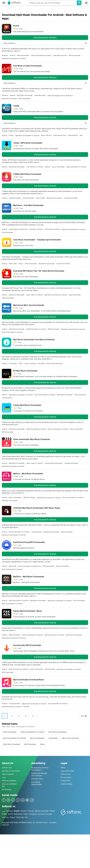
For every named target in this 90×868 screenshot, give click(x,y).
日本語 (4, 814)
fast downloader (7, 232)
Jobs (4, 777)
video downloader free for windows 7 (60, 96)
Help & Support (8, 774)
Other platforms (45, 43)
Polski (26, 814)
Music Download (28, 198)
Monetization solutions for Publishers (40, 769)
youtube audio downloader (53, 463)
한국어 (10, 814)
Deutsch (10, 811)
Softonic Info (7, 768)
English (17, 811)
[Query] (52, 3)
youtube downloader (71, 198)
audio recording (40, 95)
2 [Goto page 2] (12, 716)
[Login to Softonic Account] (86, 3)
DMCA (63, 768)
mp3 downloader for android (76, 167)
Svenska (49, 814)
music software (46, 135)
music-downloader (58, 167)
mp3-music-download (9, 99)
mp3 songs (13, 566)
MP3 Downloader (75, 55)
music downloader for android (12, 332)
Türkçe (12, 817)
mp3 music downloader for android (14, 58)
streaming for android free (18, 229)
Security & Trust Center (11, 771)
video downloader (23, 55)
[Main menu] (4, 3)
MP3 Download (50, 669)
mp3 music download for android (56, 295)
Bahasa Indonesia (42, 811)
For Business (7, 789)
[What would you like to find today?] (79, 3)
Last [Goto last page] (84, 716)
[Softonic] (14, 3)
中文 (26, 817)
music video (13, 264)
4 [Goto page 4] (26, 716)
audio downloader (15, 198)
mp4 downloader (15, 635)
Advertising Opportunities (37, 783)
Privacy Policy (66, 777)
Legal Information (67, 771)
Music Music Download (55, 363)
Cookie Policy (66, 781)
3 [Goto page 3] (19, 716)
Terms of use (66, 774)
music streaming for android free (30, 566)
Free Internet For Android (35, 167)
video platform (73, 135)
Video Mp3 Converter (60, 55)
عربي (4, 811)
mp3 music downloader (25, 95)
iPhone (11, 135)
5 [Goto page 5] (33, 716)
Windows (5, 55)
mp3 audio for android (54, 198)
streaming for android (52, 229)
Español (24, 811)
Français (31, 811)
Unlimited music (7, 398)
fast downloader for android (57, 704)
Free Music (41, 363)
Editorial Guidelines (9, 781)
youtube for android (36, 229)
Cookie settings (67, 784)
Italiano (52, 811)
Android (12, 55)
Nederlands (18, 814)
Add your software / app (10, 785)
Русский (41, 814)
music (21, 264)
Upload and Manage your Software (39, 774)
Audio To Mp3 (40, 198)
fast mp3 (26, 707)
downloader (13, 363)
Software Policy (37, 779)
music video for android (35, 295)
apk (81, 135)
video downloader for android (41, 55)
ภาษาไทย (5, 817)
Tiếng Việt (20, 817)
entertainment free (60, 135)
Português (33, 814)
